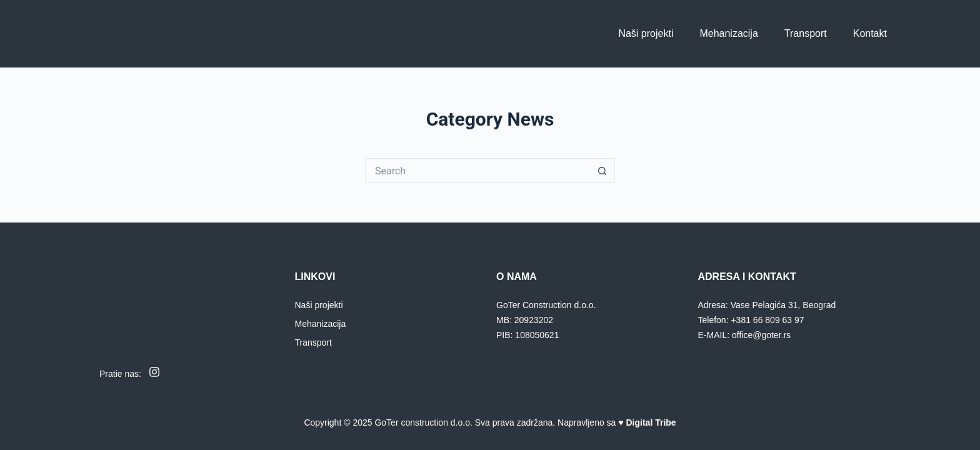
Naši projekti (646, 33)
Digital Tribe (651, 422)
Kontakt (870, 33)
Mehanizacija (728, 33)
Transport (806, 33)
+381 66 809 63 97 (767, 320)
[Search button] (602, 171)
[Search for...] (477, 171)
